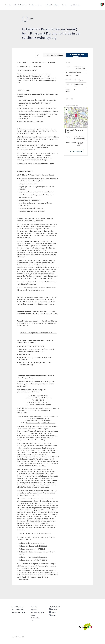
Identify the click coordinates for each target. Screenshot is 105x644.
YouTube (52, 612)
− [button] (67, 112)
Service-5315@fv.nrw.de (41, 402)
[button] (25, 19)
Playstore (53, 615)
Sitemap (33, 615)
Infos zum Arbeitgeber (76, 151)
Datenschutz (34, 607)
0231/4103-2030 (38, 314)
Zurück (31, 19)
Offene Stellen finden (17, 607)
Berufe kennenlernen (17, 610)
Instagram (53, 609)
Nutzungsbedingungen (37, 612)
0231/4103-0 (40, 400)
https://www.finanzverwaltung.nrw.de (38, 404)
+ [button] (67, 110)
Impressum (34, 610)
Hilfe (32, 621)
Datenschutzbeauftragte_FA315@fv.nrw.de (41, 423)
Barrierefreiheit (35, 618)
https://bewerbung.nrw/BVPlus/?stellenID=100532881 (38, 333)
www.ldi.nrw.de (23, 579)
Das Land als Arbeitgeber (18, 612)
